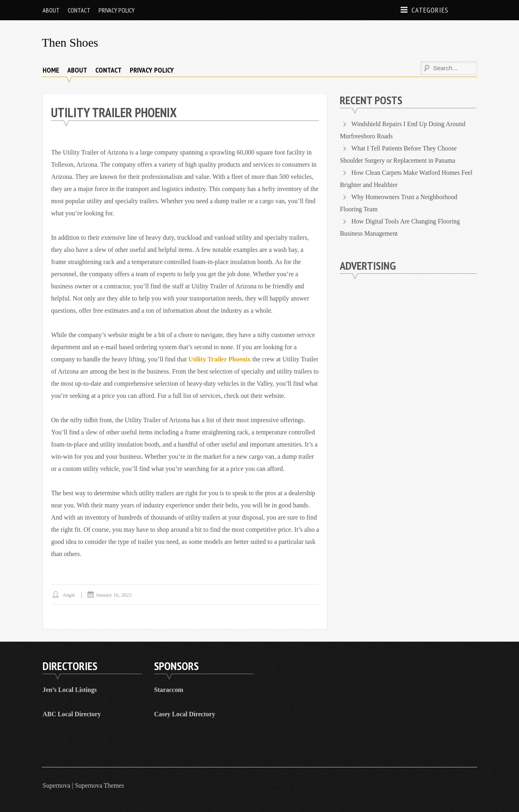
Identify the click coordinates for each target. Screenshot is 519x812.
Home (51, 70)
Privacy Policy (117, 10)
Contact (79, 10)
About (51, 10)
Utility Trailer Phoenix (220, 359)
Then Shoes (70, 42)
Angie (69, 595)
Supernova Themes (100, 785)
